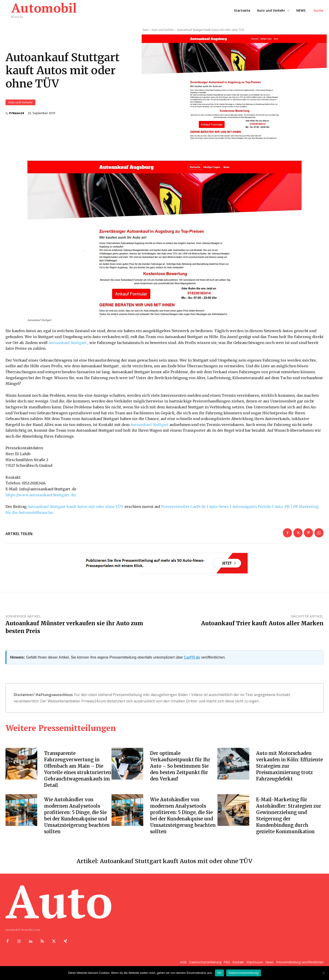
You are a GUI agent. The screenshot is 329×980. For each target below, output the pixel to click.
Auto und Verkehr (20, 103)
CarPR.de (192, 658)
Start (146, 30)
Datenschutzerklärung (243, 973)
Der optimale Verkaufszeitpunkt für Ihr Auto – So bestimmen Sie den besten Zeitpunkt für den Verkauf (180, 767)
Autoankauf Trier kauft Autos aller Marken (262, 624)
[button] (318, 11)
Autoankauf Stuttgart (68, 343)
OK (219, 973)
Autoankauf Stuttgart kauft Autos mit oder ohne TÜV (76, 507)
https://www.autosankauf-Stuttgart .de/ (41, 496)
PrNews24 (16, 114)
